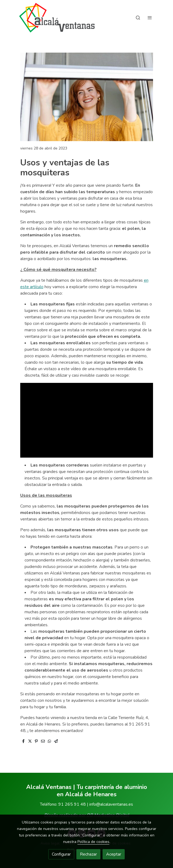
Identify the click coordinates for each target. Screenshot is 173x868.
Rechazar (88, 854)
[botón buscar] (138, 18)
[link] (57, 18)
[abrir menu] (150, 18)
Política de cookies (93, 842)
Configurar (61, 854)
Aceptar (114, 854)
